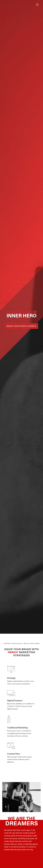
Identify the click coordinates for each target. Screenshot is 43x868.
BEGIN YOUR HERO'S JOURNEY (21, 326)
